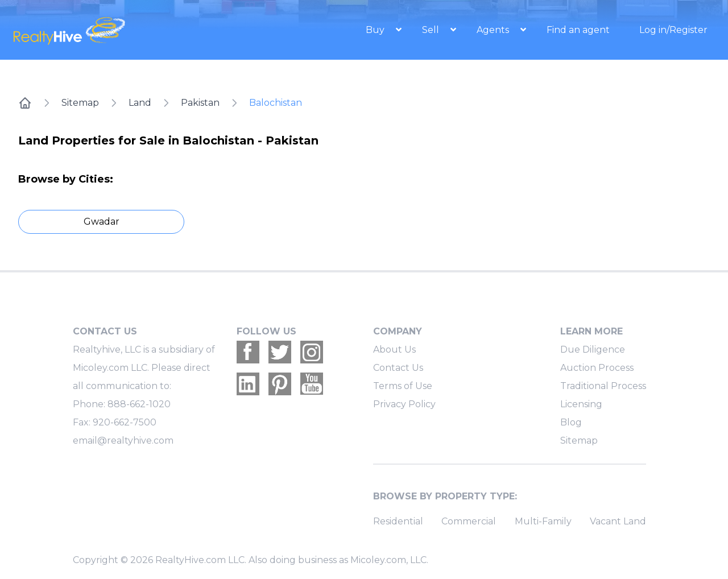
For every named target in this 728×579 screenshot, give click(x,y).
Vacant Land (618, 521)
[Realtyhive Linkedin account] (248, 384)
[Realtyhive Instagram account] (312, 352)
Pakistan (200, 103)
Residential (398, 521)
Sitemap (80, 103)
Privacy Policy (404, 404)
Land (140, 103)
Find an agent (578, 30)
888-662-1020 (139, 404)
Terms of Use (403, 386)
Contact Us (398, 368)
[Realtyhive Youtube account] (312, 384)
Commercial (469, 521)
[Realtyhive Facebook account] (248, 352)
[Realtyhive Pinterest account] (280, 384)
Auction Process (597, 368)
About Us (394, 350)
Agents (494, 30)
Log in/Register (673, 30)
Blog (571, 422)
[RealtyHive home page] (117, 30)
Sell (432, 30)
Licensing (581, 404)
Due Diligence (593, 350)
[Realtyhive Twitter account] (280, 352)
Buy (376, 30)
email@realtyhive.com (123, 441)
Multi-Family (543, 521)
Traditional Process (603, 386)
